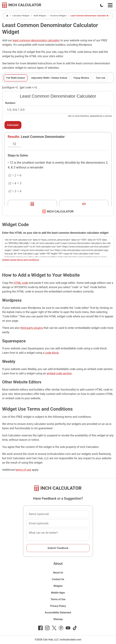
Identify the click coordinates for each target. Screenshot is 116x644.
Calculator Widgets (21, 16)
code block (52, 353)
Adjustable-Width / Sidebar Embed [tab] (49, 78)
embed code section (59, 373)
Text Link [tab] (100, 78)
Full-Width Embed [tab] (16, 78)
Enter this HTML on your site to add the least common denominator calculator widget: (56, 233)
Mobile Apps (58, 593)
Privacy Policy (58, 606)
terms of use (23, 470)
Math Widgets (40, 16)
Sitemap (58, 619)
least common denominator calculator (36, 40)
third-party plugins (32, 328)
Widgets (58, 586)
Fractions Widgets (58, 16)
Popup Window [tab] (81, 78)
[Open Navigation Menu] (110, 5)
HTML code (21, 283)
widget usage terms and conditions (21, 260)
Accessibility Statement (58, 613)
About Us (58, 573)
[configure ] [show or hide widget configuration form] (10, 87)
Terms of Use (58, 599)
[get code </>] (28, 87)
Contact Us (58, 579)
